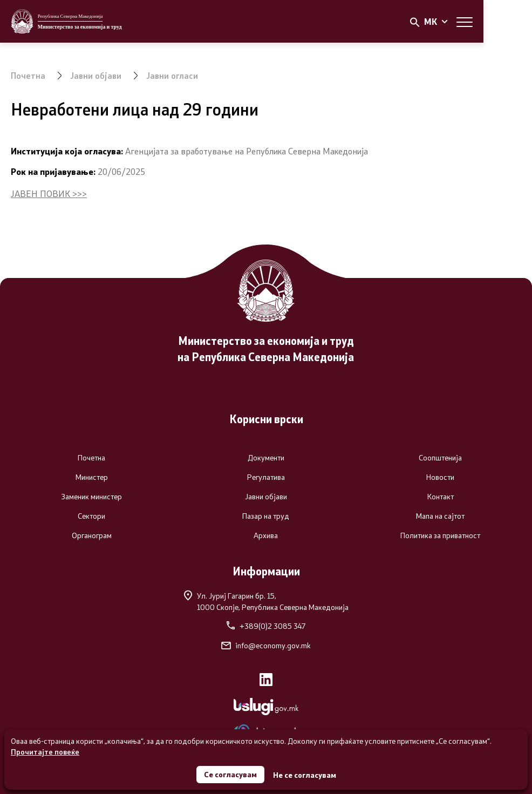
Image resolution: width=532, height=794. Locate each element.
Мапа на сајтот (440, 516)
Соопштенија (440, 458)
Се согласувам (230, 774)
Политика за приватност (440, 535)
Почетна (28, 75)
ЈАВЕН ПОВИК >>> (49, 194)
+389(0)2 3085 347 (266, 626)
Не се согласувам (305, 775)
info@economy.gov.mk (266, 646)
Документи (266, 458)
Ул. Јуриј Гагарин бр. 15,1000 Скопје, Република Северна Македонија (266, 601)
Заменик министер (91, 497)
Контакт (441, 497)
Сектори (91, 516)
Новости (440, 477)
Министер (92, 477)
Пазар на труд (266, 516)
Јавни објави (96, 75)
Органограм (92, 535)
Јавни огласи (173, 75)
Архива (266, 535)
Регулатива (266, 477)
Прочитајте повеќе (45, 752)
